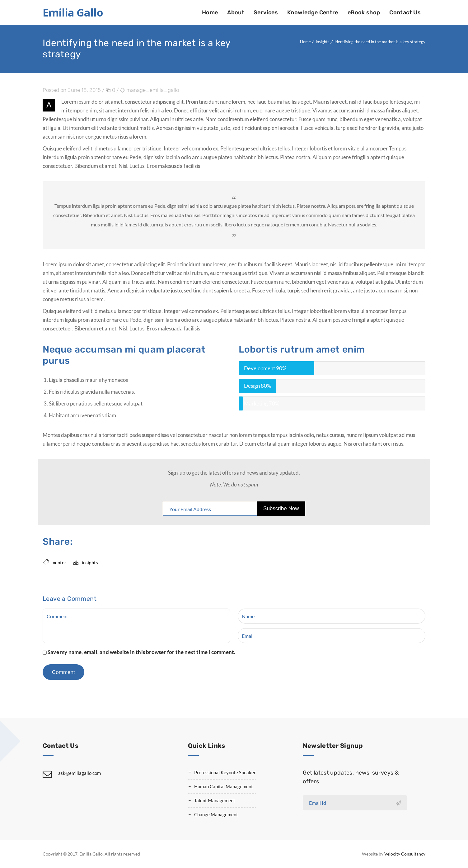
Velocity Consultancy (405, 854)
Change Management (216, 814)
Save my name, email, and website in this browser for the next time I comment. (141, 652)
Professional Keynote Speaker (225, 772)
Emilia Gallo (73, 12)
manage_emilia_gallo (153, 90)
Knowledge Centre (313, 12)
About (236, 12)
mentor (59, 562)
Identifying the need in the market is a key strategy (380, 42)
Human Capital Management (224, 786)
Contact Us (405, 12)
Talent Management (215, 800)
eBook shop (364, 12)
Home (210, 12)
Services (266, 12)
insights (323, 42)
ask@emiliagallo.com (80, 773)
